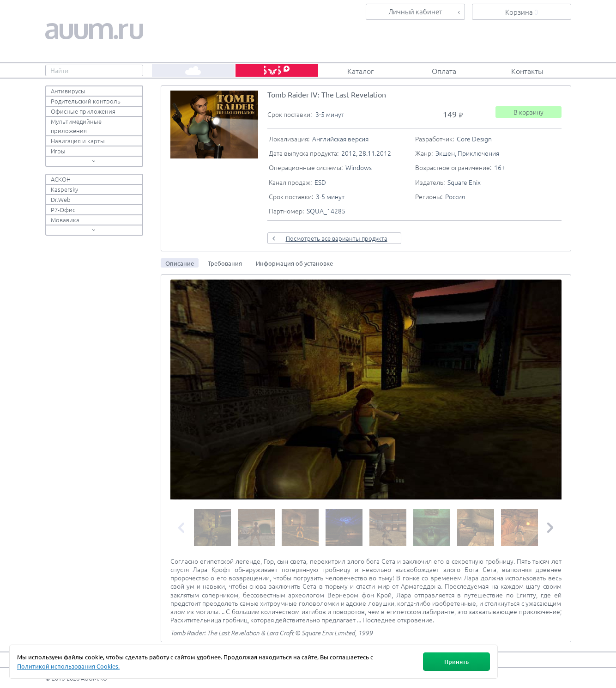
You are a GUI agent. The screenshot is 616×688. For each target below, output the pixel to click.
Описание (180, 263)
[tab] (180, 263)
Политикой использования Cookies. (68, 666)
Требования (225, 263)
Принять (456, 662)
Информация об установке (294, 263)
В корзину (528, 112)
